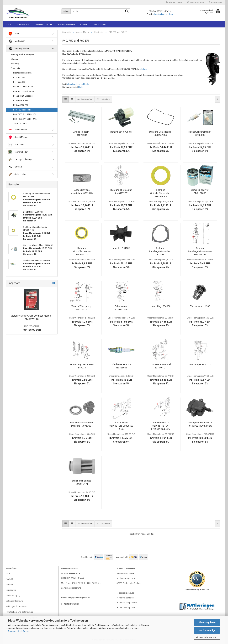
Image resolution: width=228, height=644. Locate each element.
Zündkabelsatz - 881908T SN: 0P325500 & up (121, 426)
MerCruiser (16, 41)
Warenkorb (23, 24)
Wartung (15, 64)
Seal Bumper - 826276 (200, 364)
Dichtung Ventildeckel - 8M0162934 (161, 133)
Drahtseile (16, 145)
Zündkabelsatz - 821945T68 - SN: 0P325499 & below (161, 426)
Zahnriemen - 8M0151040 (121, 308)
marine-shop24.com (128, 603)
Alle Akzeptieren (207, 622)
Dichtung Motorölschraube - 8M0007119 (82, 251)
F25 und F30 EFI (21, 105)
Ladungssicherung (20, 160)
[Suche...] (66, 11)
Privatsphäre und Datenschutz (20, 612)
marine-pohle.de (126, 598)
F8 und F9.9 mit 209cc (23, 87)
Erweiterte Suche (43, 24)
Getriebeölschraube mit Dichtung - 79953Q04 (82, 424)
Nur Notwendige (207, 630)
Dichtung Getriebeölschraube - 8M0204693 (161, 193)
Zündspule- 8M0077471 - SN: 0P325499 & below (200, 424)
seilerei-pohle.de (126, 593)
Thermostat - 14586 (200, 306)
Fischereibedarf (18, 152)
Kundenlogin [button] (215, 2)
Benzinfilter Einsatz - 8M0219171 (82, 482)
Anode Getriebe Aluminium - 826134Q (82, 192)
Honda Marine (18, 130)
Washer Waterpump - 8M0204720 (82, 308)
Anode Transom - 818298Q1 (82, 133)
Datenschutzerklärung (18, 631)
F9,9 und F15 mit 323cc (24, 91)
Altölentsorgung (13, 595)
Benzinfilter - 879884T (121, 132)
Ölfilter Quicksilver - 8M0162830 (200, 192)
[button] (66, 99)
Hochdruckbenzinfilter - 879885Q (200, 133)
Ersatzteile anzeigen (22, 73)
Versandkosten (66, 24)
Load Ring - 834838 (161, 306)
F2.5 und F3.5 (19, 77)
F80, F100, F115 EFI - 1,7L (25, 114)
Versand (10, 584)
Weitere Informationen (207, 637)
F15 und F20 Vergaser (23, 96)
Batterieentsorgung (15, 601)
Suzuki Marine (18, 137)
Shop (9, 24)
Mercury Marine (19, 49)
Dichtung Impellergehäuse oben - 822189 (161, 251)
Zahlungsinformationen (16, 606)
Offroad (15, 167)
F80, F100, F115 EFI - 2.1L (25, 119)
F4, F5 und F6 (19, 82)
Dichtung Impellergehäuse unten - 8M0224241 (200, 251)
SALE (14, 34)
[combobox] (85, 99)
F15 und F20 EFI (21, 101)
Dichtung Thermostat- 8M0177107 (121, 192)
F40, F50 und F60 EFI (23, 110)
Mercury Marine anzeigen (22, 54)
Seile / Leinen (18, 174)
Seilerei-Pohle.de (174, 2)
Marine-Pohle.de (195, 2)
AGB (8, 573)
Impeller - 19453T (121, 248)
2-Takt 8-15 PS (20, 123)
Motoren (15, 59)
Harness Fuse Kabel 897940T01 (161, 366)
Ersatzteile (16, 68)
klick (80, 87)
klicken (143, 69)
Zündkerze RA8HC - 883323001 (121, 366)
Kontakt (84, 24)
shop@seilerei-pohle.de (163, 14)
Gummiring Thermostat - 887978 (82, 366)
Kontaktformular (71, 604)
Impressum (100, 24)
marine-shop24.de (127, 607)
